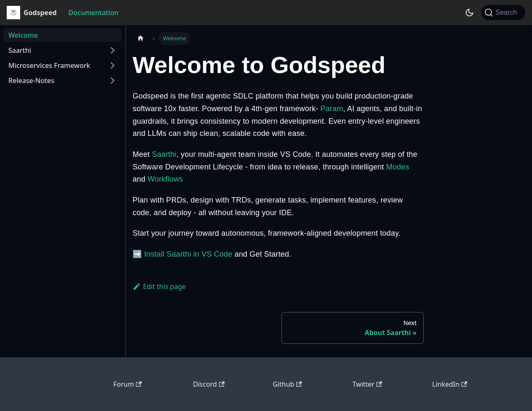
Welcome (23, 35)
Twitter (367, 384)
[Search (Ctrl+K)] (503, 13)
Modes (398, 167)
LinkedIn (450, 384)
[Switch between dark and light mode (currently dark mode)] (469, 13)
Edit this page (159, 286)
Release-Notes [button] (31, 81)
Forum (128, 384)
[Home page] (141, 38)
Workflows (165, 179)
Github (287, 384)
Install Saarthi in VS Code (188, 254)
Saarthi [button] (20, 50)
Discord (209, 384)
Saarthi (164, 154)
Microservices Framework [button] (49, 65)
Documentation (93, 13)
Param (332, 109)
